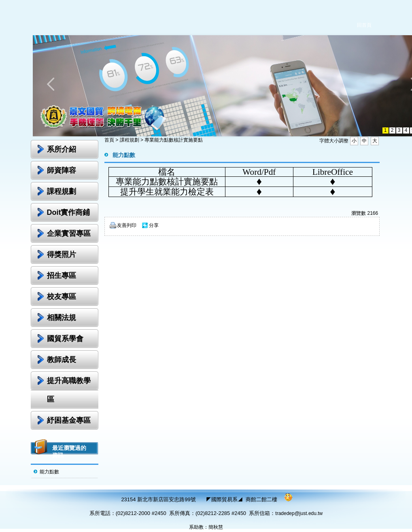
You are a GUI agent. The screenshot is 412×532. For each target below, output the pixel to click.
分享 (154, 225)
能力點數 (49, 472)
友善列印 (127, 225)
